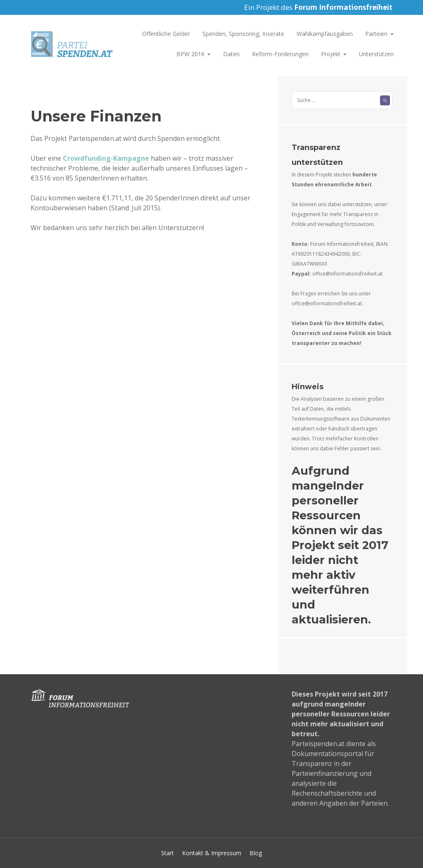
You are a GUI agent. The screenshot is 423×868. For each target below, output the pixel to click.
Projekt (331, 54)
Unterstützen (376, 54)
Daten (231, 54)
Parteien (376, 34)
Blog (256, 853)
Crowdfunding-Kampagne (106, 158)
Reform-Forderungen (280, 54)
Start (168, 853)
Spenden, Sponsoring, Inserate (243, 34)
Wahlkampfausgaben (325, 34)
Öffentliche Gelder (166, 34)
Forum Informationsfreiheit (343, 7)
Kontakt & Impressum (212, 853)
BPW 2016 (190, 54)
